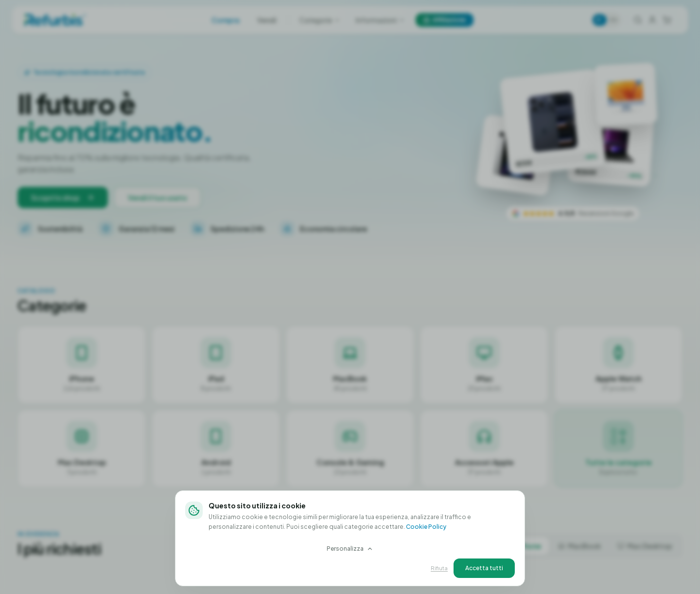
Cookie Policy (426, 526)
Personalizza (350, 548)
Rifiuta (439, 567)
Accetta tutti (484, 567)
